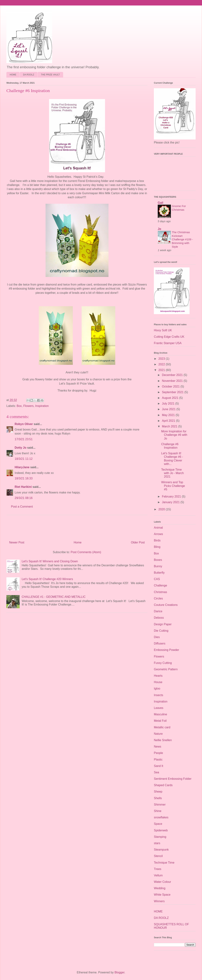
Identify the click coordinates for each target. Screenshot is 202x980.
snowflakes (161, 817)
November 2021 (173, 381)
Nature (158, 734)
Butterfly (159, 573)
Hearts (158, 676)
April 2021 (169, 421)
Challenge (160, 585)
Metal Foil (160, 721)
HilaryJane (22, 467)
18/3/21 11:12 (24, 459)
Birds (157, 540)
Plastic (158, 760)
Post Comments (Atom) (86, 552)
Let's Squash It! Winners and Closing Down (50, 561)
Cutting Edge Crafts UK (169, 337)
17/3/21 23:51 (24, 439)
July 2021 (169, 404)
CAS (157, 579)
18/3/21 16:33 (24, 478)
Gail (160, 203)
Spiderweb (161, 830)
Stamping (160, 837)
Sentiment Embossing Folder (173, 779)
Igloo (157, 689)
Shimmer (160, 805)
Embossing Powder (167, 650)
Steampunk (161, 850)
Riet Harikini (23, 487)
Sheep (158, 792)
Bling (157, 547)
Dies (157, 637)
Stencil (158, 856)
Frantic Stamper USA (168, 343)
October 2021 (171, 386)
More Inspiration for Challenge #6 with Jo (174, 435)
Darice (158, 611)
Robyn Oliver (24, 424)
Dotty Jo (20, 448)
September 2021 (173, 392)
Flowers (29, 406)
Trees (158, 869)
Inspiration (42, 406)
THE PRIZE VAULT (50, 75)
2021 (162, 370)
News (158, 747)
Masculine (160, 714)
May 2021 (169, 415)
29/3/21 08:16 (24, 498)
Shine (158, 811)
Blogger (119, 972)
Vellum (158, 875)
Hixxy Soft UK (163, 330)
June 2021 (169, 409)
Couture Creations (166, 605)
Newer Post (17, 542)
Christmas (160, 592)
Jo (159, 229)
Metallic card (162, 727)
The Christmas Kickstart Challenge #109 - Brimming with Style (182, 239)
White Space (162, 895)
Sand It (159, 766)
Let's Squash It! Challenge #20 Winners (47, 579)
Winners (159, 901)
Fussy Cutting (163, 663)
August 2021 (171, 398)
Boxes (158, 560)
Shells (158, 798)
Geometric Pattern (166, 669)
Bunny (158, 566)
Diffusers (160, 643)
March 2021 (170, 426)
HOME (13, 75)
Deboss (159, 618)
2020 (162, 509)
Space (158, 824)
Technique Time (164, 863)
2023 (162, 359)
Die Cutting (161, 631)
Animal (158, 528)
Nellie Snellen (163, 740)
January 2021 (171, 502)
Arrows (158, 534)
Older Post (138, 542)
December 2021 (173, 375)
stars (157, 843)
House (158, 682)
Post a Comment (22, 507)
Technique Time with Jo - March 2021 (172, 473)
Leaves (159, 708)
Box (19, 406)
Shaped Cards (163, 785)
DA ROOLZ (29, 75)
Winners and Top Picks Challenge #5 (173, 486)
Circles (158, 598)
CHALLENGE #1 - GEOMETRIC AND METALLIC (54, 597)
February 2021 (172, 496)
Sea (156, 772)
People (158, 753)
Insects (159, 695)
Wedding (160, 888)
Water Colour (162, 882)
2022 (162, 364)
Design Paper (163, 624)
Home (78, 542)
